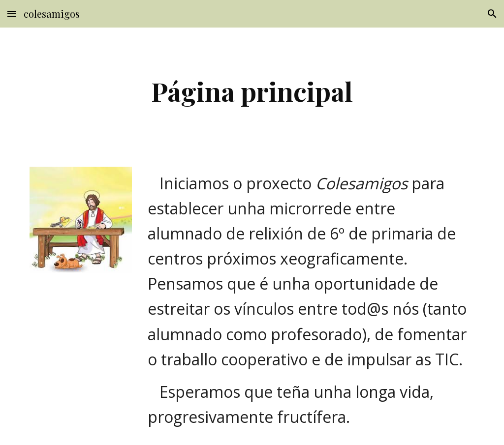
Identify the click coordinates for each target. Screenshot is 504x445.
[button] (12, 14)
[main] (252, 91)
